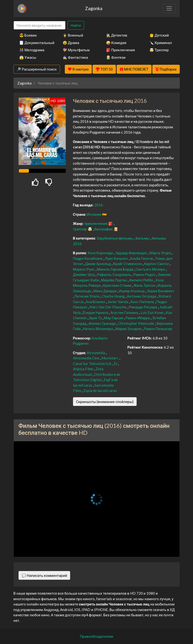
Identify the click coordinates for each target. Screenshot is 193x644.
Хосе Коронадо (101, 253)
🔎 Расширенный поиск (37, 69)
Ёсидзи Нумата (96, 312)
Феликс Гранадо (103, 323)
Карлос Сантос (157, 264)
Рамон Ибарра (138, 318)
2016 (99, 205)
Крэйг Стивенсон (128, 264)
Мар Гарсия (114, 318)
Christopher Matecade (136, 323)
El (116, 364)
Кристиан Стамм (118, 285)
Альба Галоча (142, 258)
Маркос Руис (84, 269)
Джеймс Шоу (84, 274)
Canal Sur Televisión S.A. (93, 364)
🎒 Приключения (120, 50)
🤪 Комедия (116, 43)
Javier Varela (118, 302)
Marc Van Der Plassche (108, 307)
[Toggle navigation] (169, 8)
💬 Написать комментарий (44, 575)
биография (104, 229)
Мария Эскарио (129, 329)
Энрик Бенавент (160, 291)
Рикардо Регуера (143, 307)
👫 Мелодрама (32, 50)
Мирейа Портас (114, 280)
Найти (76, 25)
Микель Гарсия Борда (116, 269)
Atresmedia (96, 353)
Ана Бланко (96, 302)
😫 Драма (71, 43)
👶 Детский (159, 35)
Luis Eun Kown (152, 312)
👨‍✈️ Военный (73, 35)
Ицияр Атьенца (132, 291)
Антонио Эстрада (142, 296)
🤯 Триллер (159, 50)
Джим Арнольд (98, 264)
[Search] (40, 25)
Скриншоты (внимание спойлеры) (105, 402)
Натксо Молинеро (98, 329)
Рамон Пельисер (158, 329)
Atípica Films (84, 369)
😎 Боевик (28, 35)
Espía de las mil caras (100, 390)
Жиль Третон (145, 285)
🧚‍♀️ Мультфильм (76, 50)
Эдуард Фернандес (132, 253)
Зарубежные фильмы (115, 238)
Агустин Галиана (125, 312)
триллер (80, 229)
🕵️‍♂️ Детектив (117, 35)
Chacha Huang (114, 296)
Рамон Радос (145, 274)
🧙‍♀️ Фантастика (75, 57)
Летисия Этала (87, 296)
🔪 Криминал (161, 43)
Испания (94, 214)
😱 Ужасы (28, 57)
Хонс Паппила (143, 302)
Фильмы (143, 238)
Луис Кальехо (117, 258)
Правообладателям (97, 636)
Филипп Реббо (142, 280)
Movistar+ (110, 358)
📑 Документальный (34, 43)
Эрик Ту (96, 318)
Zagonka (94, 8)
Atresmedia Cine (87, 358)
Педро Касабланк (88, 258)
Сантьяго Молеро (151, 269)
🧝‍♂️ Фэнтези (116, 57)
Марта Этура (160, 253)
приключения (96, 223)
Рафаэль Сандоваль (114, 274)
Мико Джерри (106, 291)
